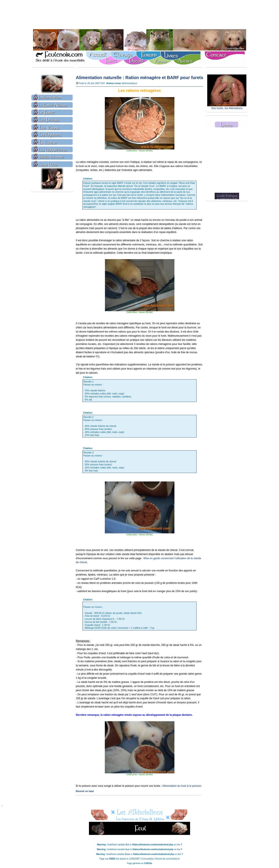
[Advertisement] (140, 15)
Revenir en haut (85, 791)
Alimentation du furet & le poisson (182, 786)
